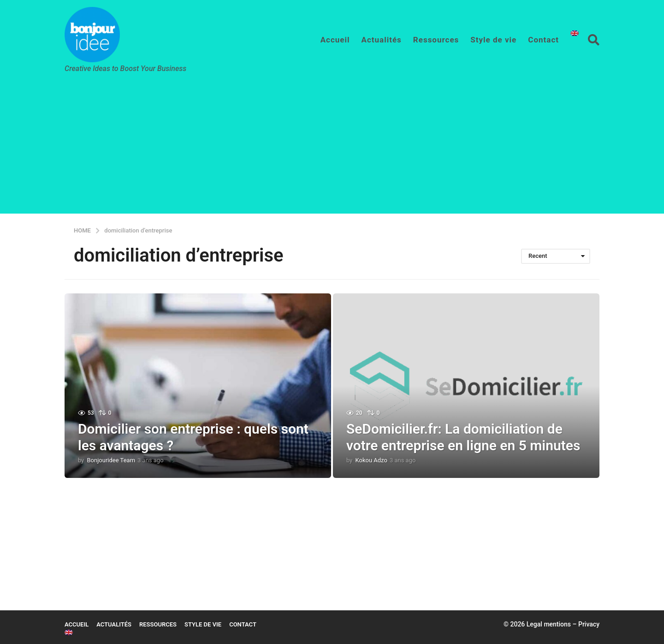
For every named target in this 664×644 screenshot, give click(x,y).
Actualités (382, 40)
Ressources (436, 40)
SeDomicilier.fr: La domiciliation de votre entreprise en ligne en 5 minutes (463, 437)
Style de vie (493, 40)
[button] (594, 40)
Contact (543, 40)
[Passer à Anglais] (575, 33)
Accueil (335, 40)
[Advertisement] (332, 149)
